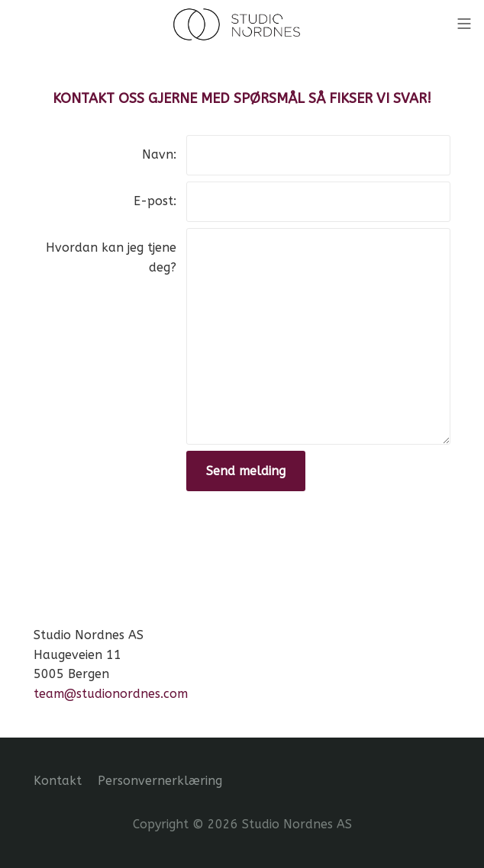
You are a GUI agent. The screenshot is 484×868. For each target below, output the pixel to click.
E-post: (155, 201)
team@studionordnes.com (111, 694)
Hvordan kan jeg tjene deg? (111, 257)
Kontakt (58, 781)
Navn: (159, 154)
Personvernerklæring (160, 781)
